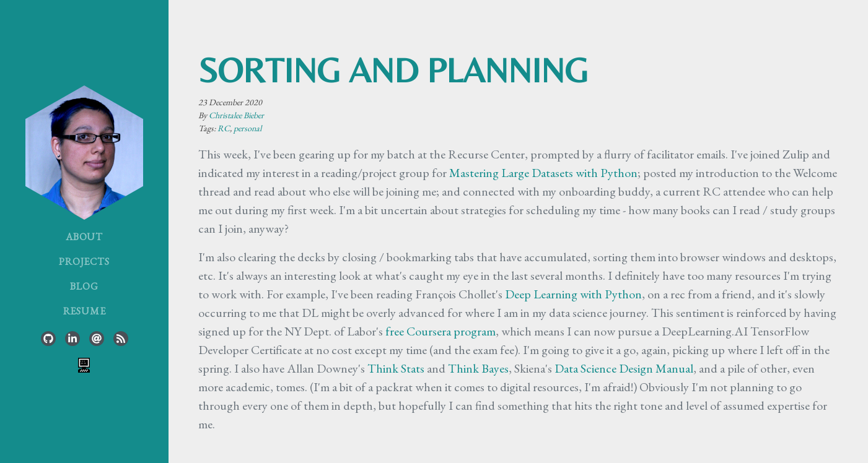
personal (248, 128)
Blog (84, 286)
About (84, 237)
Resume (85, 311)
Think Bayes (478, 368)
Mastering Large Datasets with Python (543, 173)
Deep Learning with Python (573, 294)
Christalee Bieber (236, 115)
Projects (84, 262)
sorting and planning (393, 70)
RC (224, 128)
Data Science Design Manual (624, 368)
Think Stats (396, 368)
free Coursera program (441, 331)
